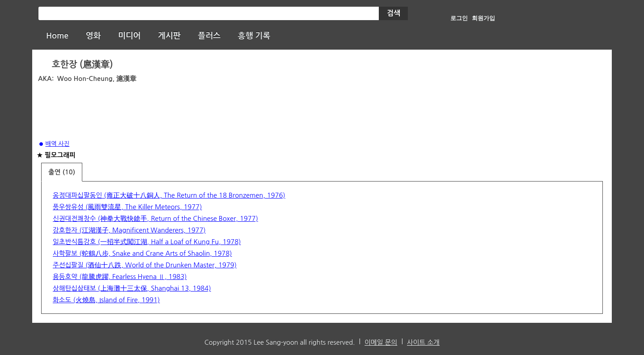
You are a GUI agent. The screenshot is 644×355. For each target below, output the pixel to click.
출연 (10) (62, 172)
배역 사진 (58, 144)
